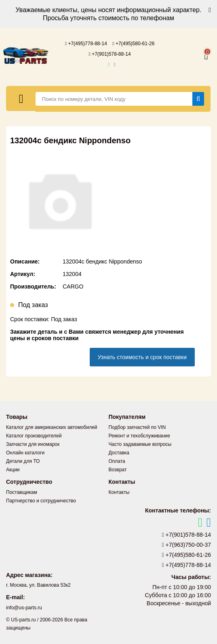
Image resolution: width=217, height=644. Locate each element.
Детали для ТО (23, 461)
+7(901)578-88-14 (110, 54)
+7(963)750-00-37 (187, 545)
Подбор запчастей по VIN (137, 427)
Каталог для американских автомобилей (52, 427)
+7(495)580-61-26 (133, 44)
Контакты (119, 492)
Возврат (118, 470)
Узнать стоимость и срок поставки (142, 357)
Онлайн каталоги (25, 453)
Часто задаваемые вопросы (140, 444)
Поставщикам (22, 492)
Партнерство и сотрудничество (41, 501)
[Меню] (21, 98)
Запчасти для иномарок (33, 444)
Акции (13, 470)
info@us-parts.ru (24, 608)
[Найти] (198, 99)
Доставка (119, 453)
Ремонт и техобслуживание (139, 436)
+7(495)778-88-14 (86, 44)
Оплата (117, 461)
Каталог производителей (34, 436)
